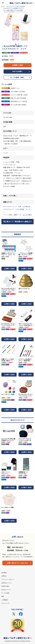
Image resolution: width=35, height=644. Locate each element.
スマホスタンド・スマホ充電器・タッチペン (14, 8)
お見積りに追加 (18, 65)
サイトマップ (5, 603)
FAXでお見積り (17, 71)
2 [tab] (19, 45)
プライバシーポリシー (8, 579)
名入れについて (6, 590)
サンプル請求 (5, 593)
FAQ (3, 597)
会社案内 (4, 573)
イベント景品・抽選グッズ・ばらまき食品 (13, 10)
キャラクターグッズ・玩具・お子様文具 (16, 7)
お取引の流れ (5, 586)
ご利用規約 (5, 600)
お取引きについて (7, 583)
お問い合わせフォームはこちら (18, 563)
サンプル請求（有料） (18, 78)
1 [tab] (16, 45)
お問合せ (4, 576)
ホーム (3, 7)
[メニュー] (3, 3)
